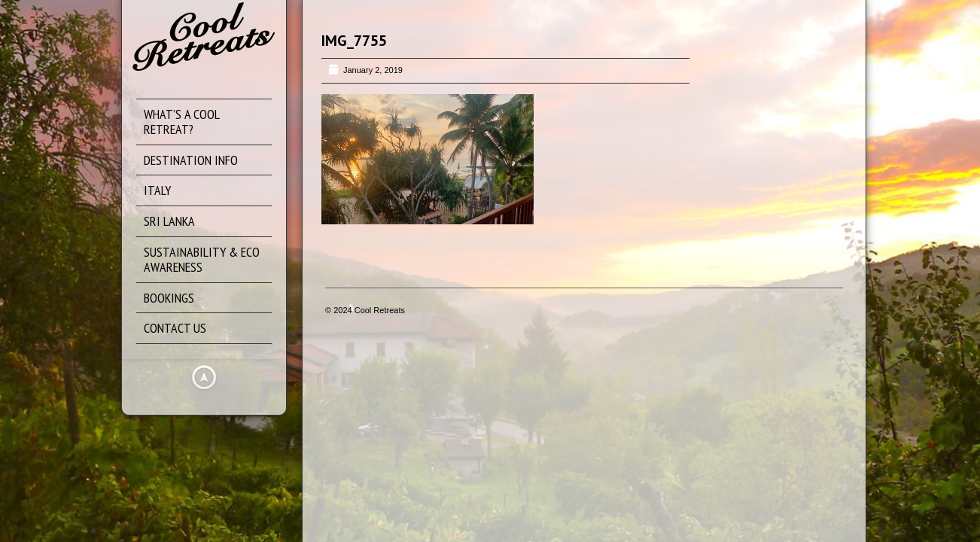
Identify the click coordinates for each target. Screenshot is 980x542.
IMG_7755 (354, 41)
